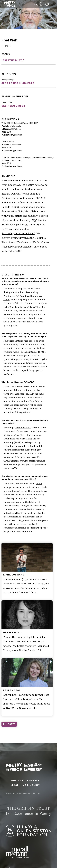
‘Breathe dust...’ (23, 428)
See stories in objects (18, 83)
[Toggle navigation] (53, 4)
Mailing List (31, 785)
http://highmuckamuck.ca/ (18, 233)
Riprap (39, 484)
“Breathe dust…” (13, 60)
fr (47, 4)
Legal (15, 785)
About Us (17, 780)
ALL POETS (9, 724)
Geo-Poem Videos (13, 106)
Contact (33, 780)
